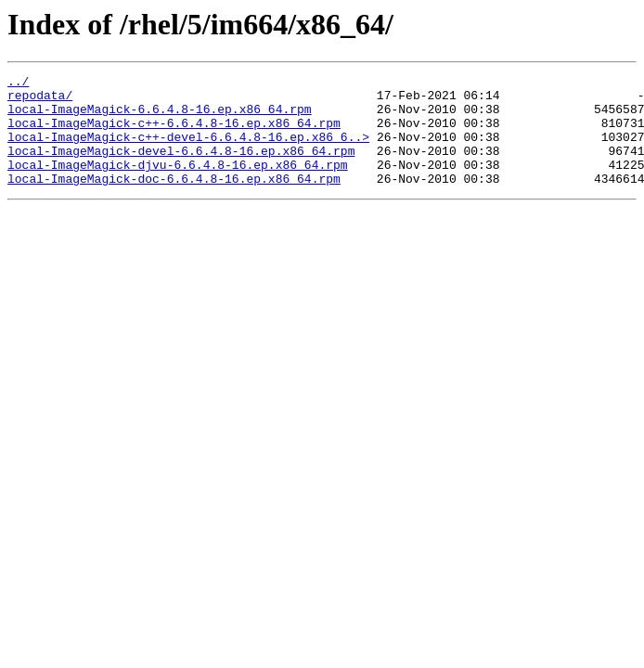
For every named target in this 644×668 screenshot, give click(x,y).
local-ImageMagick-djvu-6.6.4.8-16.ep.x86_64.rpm (178, 184)
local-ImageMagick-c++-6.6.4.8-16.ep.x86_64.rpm (174, 134)
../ (18, 83)
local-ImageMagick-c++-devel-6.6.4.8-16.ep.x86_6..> (188, 150)
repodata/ (40, 100)
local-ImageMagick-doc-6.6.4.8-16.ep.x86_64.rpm (174, 200)
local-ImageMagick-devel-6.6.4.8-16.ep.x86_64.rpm (181, 167)
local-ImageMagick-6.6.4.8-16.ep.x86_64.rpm (160, 117)
